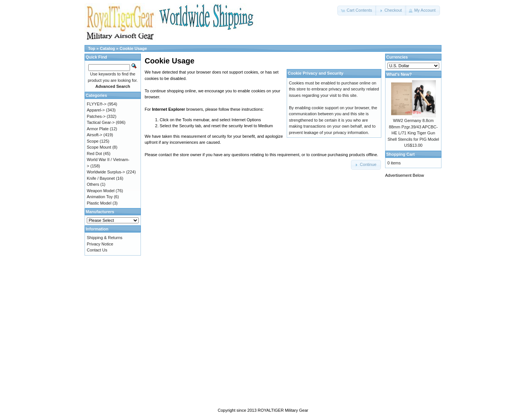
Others (93, 184)
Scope (93, 141)
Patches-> (96, 116)
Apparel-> (96, 110)
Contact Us (97, 250)
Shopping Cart (401, 154)
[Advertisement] (415, 295)
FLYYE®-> (97, 104)
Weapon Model (101, 191)
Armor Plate (98, 129)
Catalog (107, 48)
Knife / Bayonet (101, 178)
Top (91, 48)
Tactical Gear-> (101, 122)
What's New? (399, 74)
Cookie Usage (133, 48)
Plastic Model (99, 203)
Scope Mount (99, 147)
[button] (357, 11)
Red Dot (94, 154)
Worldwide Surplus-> (106, 172)
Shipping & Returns (105, 238)
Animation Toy (100, 197)
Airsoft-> (94, 135)
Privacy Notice (100, 244)
